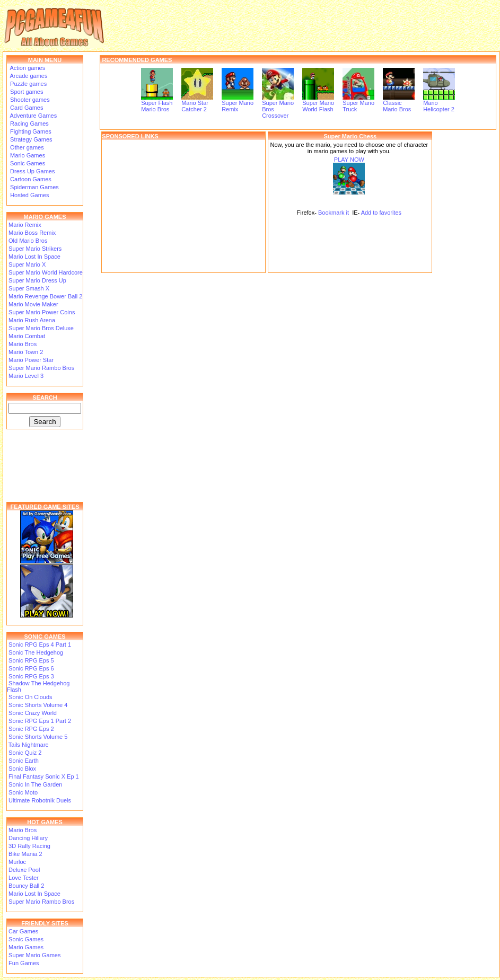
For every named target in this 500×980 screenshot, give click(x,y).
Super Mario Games (34, 955)
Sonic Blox (22, 769)
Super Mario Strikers (35, 249)
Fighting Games (30, 131)
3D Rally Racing (29, 846)
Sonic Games (27, 163)
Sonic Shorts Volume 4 (38, 705)
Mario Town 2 (26, 352)
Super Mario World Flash (318, 103)
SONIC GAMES (45, 637)
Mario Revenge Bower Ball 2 (45, 296)
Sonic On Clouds (30, 697)
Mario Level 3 (26, 376)
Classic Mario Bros (399, 103)
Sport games (26, 92)
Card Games (26, 108)
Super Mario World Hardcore (46, 272)
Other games (26, 147)
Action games (27, 68)
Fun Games (24, 963)
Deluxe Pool (24, 870)
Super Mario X (27, 264)
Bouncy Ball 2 (26, 886)
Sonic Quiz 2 (25, 753)
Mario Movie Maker (33, 304)
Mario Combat (27, 336)
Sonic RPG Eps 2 (31, 729)
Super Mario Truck (358, 103)
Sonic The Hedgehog (36, 652)
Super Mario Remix (238, 103)
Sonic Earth (24, 761)
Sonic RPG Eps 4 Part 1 (40, 644)
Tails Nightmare (29, 745)
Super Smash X (29, 288)
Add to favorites (381, 213)
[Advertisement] (183, 206)
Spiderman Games (34, 187)
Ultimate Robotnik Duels (40, 800)
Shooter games (29, 100)
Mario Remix (25, 225)
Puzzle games (28, 84)
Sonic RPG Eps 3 (31, 676)
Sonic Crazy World (33, 713)
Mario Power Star (31, 360)
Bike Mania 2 (25, 854)
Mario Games (27, 155)
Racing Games (29, 123)
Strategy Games (30, 139)
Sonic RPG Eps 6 (31, 668)
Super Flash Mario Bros (157, 103)
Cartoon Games (30, 179)
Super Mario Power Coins (42, 312)
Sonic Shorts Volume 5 (38, 737)
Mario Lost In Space (34, 257)
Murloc (17, 862)
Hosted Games (29, 195)
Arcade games (28, 76)
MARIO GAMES (45, 217)
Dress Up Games (32, 171)
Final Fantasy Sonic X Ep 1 (44, 776)
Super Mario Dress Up (37, 280)
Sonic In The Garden (35, 784)
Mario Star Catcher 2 (197, 103)
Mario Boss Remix (32, 233)
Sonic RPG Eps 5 (31, 660)
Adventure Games (33, 116)
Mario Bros (23, 344)
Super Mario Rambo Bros (41, 368)
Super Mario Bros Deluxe (41, 328)
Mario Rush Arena (32, 320)
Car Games (23, 931)
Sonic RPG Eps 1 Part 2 (40, 721)
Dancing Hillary (28, 838)
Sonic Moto (23, 792)
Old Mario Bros (28, 241)
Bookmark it (334, 213)
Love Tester (24, 878)
